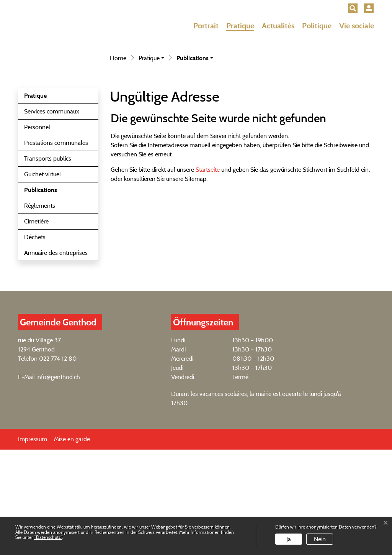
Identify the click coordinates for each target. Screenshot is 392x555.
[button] (353, 8)
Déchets (35, 342)
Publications (43, 297)
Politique (317, 26)
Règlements (40, 311)
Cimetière (36, 327)
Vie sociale (357, 26)
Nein (320, 539)
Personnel (37, 232)
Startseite (208, 275)
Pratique (240, 26)
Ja (289, 539)
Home (118, 163)
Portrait (206, 26)
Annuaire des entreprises (56, 358)
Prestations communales (56, 248)
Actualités (278, 26)
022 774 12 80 (58, 464)
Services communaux (52, 217)
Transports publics (48, 264)
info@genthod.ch (58, 482)
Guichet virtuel (42, 280)
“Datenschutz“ (48, 537)
